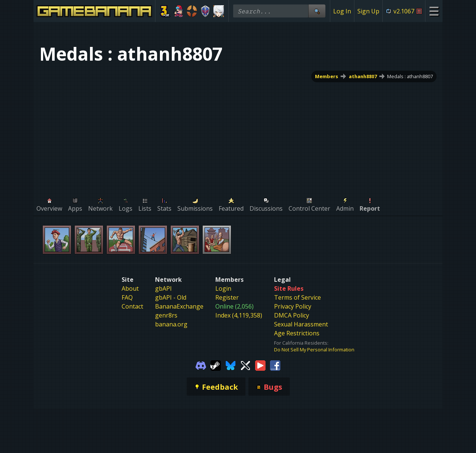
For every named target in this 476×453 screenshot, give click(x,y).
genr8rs (166, 315)
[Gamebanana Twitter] (245, 365)
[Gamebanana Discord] (201, 365)
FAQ (127, 297)
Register (227, 297)
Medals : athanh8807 (410, 76)
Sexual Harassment (301, 324)
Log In (342, 11)
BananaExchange (179, 306)
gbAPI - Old (171, 297)
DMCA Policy (292, 315)
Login (223, 288)
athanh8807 (363, 76)
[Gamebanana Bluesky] (231, 365)
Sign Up (368, 11)
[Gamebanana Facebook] (275, 365)
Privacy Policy (293, 306)
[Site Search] (317, 11)
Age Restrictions (297, 333)
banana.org (171, 324)
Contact (132, 306)
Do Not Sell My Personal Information (314, 350)
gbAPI (163, 288)
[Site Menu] (434, 11)
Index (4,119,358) (239, 315)
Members (327, 76)
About (130, 288)
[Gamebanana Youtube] (260, 365)
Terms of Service (297, 297)
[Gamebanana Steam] (216, 365)
